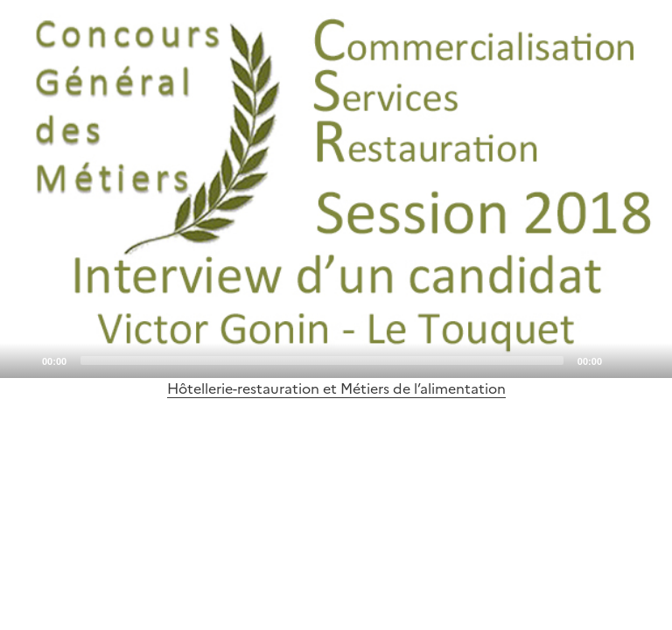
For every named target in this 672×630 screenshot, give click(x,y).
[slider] (322, 360)
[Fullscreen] (648, 360)
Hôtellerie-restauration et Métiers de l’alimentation (336, 388)
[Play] (336, 189)
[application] (336, 189)
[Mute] (620, 360)
